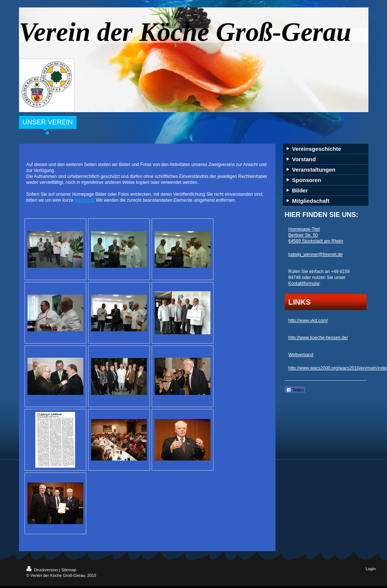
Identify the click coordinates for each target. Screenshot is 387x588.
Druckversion (43, 570)
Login (371, 569)
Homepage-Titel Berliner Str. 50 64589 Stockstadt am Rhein (316, 235)
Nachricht (84, 200)
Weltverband (301, 355)
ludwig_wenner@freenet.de (316, 254)
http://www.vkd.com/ (308, 321)
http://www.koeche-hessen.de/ (318, 338)
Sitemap (69, 570)
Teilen (295, 390)
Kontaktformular (304, 283)
